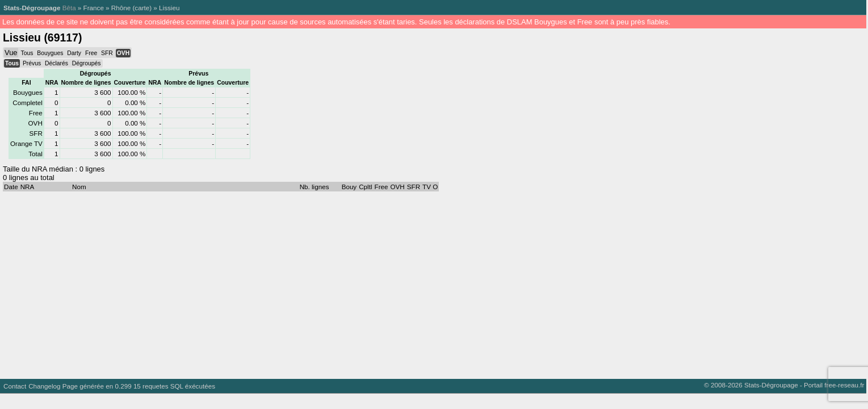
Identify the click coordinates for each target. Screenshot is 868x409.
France (94, 8)
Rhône (121, 8)
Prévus (32, 63)
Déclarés (56, 63)
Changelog (44, 386)
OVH (123, 53)
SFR (107, 53)
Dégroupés (87, 63)
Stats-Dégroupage (32, 8)
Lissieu (169, 8)
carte (142, 8)
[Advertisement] (341, 282)
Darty (74, 53)
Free (91, 53)
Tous (27, 53)
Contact (15, 386)
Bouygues (50, 53)
